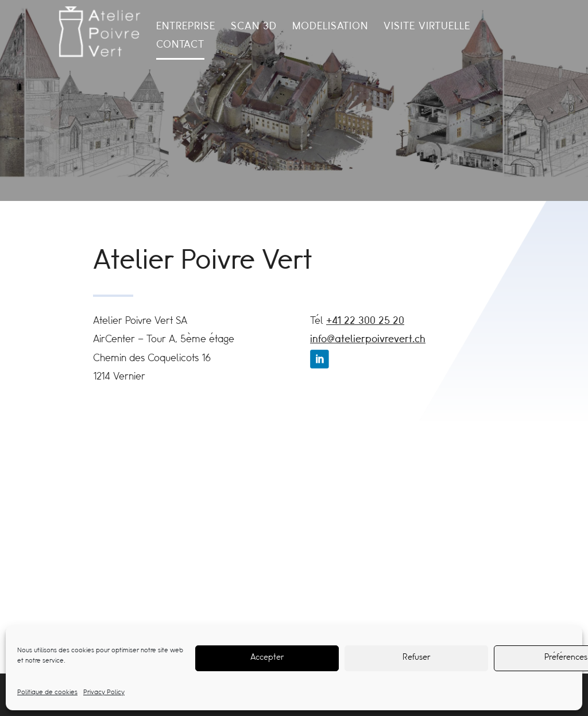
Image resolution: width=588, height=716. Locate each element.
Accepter (267, 658)
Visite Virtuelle (427, 28)
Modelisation (330, 28)
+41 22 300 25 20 (365, 321)
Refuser (417, 658)
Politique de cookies (47, 692)
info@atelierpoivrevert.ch (368, 340)
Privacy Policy (104, 692)
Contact (180, 46)
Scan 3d (254, 28)
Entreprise (186, 28)
